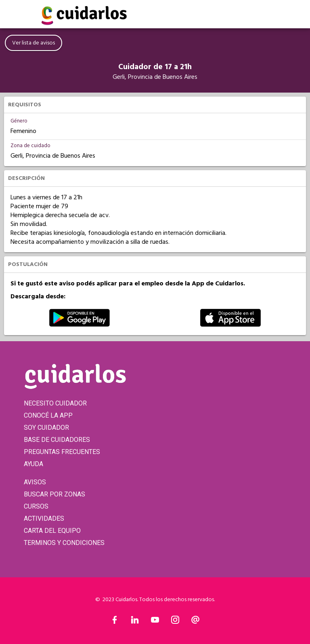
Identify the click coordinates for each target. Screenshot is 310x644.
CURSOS (36, 506)
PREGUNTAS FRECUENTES (62, 452)
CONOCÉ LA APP (48, 415)
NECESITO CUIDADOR (55, 403)
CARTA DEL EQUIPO (52, 531)
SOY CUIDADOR (46, 428)
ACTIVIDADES (44, 518)
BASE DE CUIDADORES (57, 440)
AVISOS (35, 482)
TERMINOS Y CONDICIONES (64, 543)
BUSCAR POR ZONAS (54, 494)
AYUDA (34, 464)
